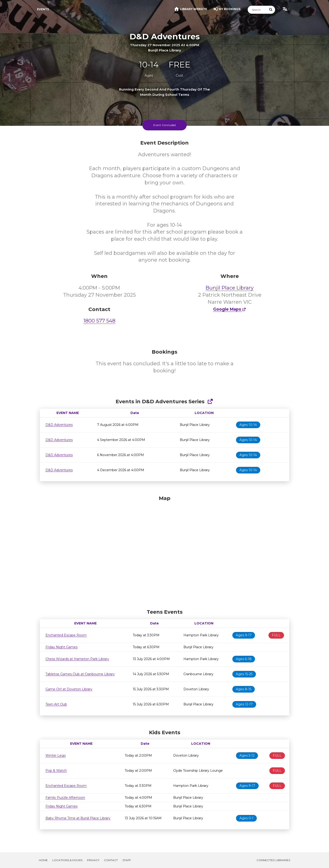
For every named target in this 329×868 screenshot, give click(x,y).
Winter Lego (56, 755)
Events (43, 9)
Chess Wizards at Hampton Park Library (77, 659)
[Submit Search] (271, 10)
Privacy (93, 860)
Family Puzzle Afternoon (65, 798)
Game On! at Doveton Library (69, 689)
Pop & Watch (56, 771)
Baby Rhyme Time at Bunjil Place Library (78, 818)
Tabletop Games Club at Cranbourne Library (80, 674)
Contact (111, 860)
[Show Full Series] (210, 402)
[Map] (164, 551)
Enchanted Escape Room (66, 635)
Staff (127, 860)
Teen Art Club (56, 704)
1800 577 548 (99, 321)
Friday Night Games (61, 647)
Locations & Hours (67, 860)
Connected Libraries (273, 860)
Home (43, 860)
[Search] (257, 10)
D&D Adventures (59, 425)
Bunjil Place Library (230, 288)
